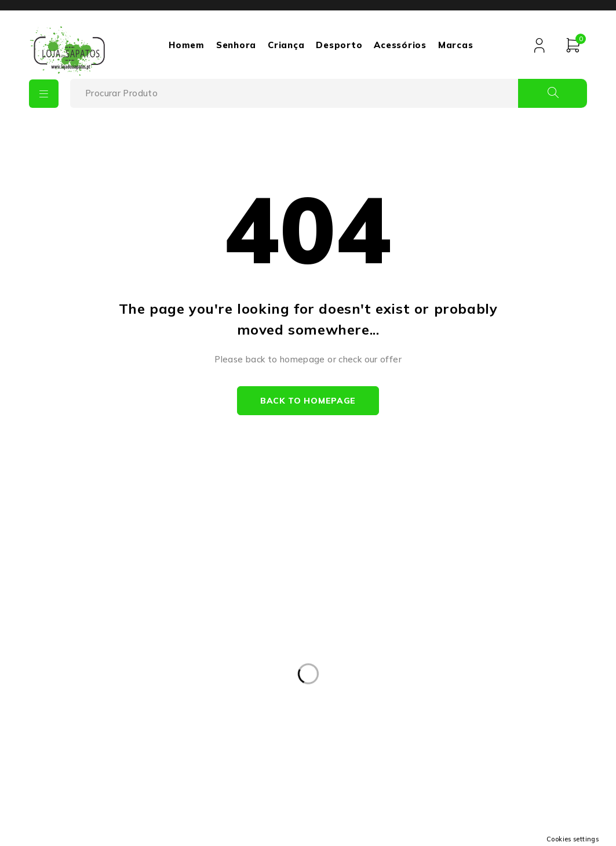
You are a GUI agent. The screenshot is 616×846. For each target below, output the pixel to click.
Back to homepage (308, 401)
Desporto (339, 45)
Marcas (456, 45)
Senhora (236, 45)
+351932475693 (111, 686)
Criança (286, 45)
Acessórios (400, 45)
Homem (187, 45)
